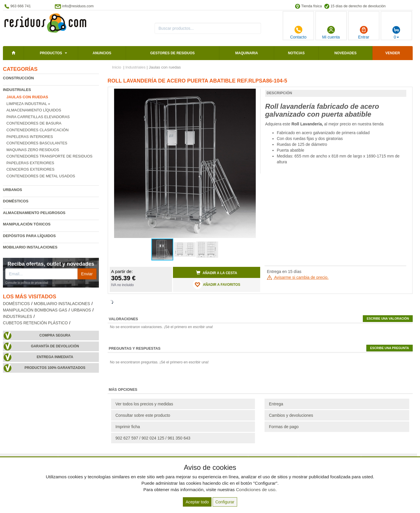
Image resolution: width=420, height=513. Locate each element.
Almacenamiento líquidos (34, 110)
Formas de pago (284, 427)
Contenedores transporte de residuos (49, 156)
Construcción (18, 78)
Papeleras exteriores (30, 163)
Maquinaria (247, 53)
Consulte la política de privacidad (27, 283)
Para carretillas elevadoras (38, 117)
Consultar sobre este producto (143, 415)
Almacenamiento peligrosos (34, 213)
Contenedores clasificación (37, 130)
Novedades (345, 53)
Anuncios (102, 53)
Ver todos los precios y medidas (144, 404)
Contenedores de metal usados (41, 176)
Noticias (296, 53)
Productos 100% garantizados (55, 368)
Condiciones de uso (256, 490)
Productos (51, 53)
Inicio (117, 67)
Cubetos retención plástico (35, 323)
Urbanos (13, 190)
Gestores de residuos (172, 53)
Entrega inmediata (55, 357)
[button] (251, 94)
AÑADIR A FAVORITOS (217, 284)
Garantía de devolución (55, 346)
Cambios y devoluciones (291, 415)
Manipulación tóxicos (27, 224)
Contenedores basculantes (37, 143)
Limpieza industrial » (28, 104)
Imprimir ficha (128, 427)
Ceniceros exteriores (30, 169)
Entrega (276, 404)
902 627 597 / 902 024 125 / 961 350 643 (153, 438)
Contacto (298, 32)
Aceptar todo (197, 502)
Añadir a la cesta (217, 273)
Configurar (225, 502)
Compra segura (55, 335)
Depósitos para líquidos (29, 236)
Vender (393, 53)
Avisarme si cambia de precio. (298, 277)
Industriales (17, 90)
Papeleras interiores (30, 137)
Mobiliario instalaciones (30, 247)
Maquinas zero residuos (33, 150)
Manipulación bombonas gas (35, 310)
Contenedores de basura (34, 123)
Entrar (364, 32)
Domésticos (16, 201)
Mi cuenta (331, 32)
